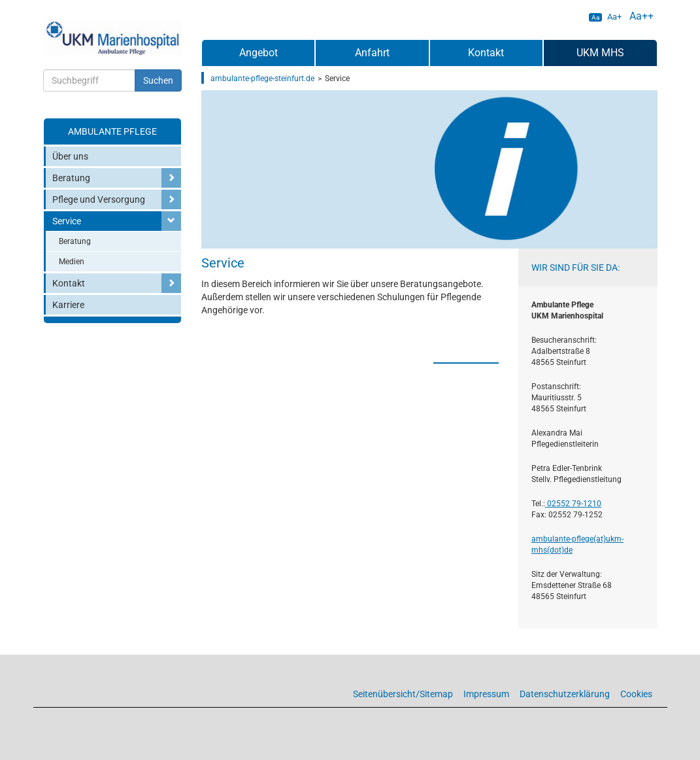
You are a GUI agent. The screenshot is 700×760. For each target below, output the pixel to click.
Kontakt (69, 283)
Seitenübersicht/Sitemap (403, 694)
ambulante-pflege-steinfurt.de (262, 78)
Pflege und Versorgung (99, 199)
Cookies (636, 694)
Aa (595, 17)
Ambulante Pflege (112, 131)
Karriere (68, 305)
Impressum (486, 694)
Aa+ (614, 17)
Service (67, 221)
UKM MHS (600, 53)
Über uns (70, 156)
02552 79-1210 (573, 504)
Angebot (258, 53)
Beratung (71, 178)
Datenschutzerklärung (565, 694)
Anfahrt (372, 53)
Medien (72, 262)
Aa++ (642, 16)
